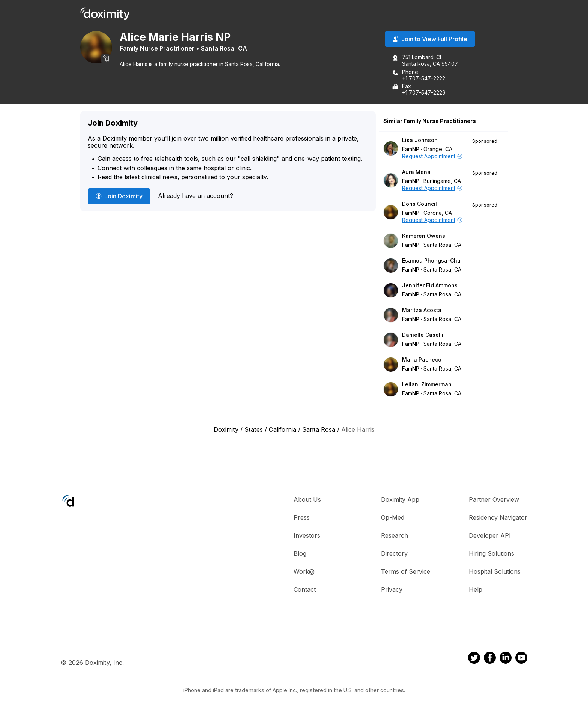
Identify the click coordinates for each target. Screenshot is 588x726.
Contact (305, 591)
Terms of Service (406, 573)
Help (475, 591)
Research (394, 537)
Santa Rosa (231, 50)
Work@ (304, 573)
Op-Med (393, 519)
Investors (307, 537)
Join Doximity (119, 198)
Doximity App (400, 501)
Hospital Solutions (495, 573)
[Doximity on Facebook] (490, 661)
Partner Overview (494, 501)
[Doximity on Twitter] (474, 661)
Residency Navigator (498, 519)
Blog (300, 555)
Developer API (490, 537)
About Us (307, 501)
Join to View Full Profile (430, 41)
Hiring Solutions (491, 555)
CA (256, 50)
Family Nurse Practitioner (170, 50)
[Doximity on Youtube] (521, 661)
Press (302, 519)
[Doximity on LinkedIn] (505, 661)
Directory (394, 555)
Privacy (392, 591)
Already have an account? (196, 197)
